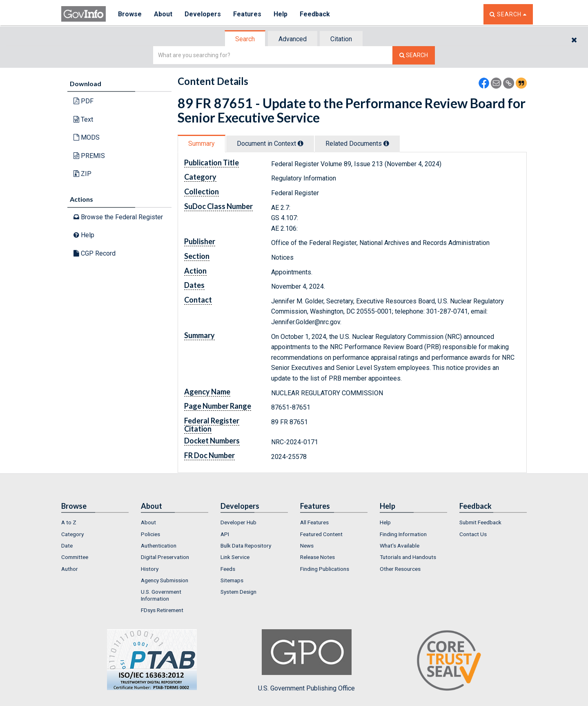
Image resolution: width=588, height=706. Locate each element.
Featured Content (321, 534)
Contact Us (473, 534)
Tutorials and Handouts (408, 557)
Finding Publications (325, 569)
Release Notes (317, 557)
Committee (75, 557)
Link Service (235, 557)
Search (245, 39)
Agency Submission (165, 580)
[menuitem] (95, 522)
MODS (87, 137)
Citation (341, 39)
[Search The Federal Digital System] (414, 55)
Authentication (159, 546)
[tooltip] (301, 143)
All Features (314, 522)
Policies (150, 534)
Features (247, 14)
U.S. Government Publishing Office (306, 661)
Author (70, 569)
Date (67, 546)
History (150, 569)
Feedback (315, 14)
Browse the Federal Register (118, 217)
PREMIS (89, 156)
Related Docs (357, 144)
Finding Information (403, 534)
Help (281, 14)
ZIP (82, 174)
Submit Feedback (480, 522)
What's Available (400, 546)
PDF (84, 101)
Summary (202, 144)
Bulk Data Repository (246, 546)
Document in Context (270, 144)
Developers (203, 14)
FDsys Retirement (162, 610)
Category (72, 534)
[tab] (245, 39)
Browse (130, 14)
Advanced (293, 39)
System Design (238, 592)
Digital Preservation (165, 557)
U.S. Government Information (161, 595)
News (307, 546)
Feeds (228, 569)
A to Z (69, 522)
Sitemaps (232, 580)
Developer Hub (238, 522)
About (163, 14)
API (225, 534)
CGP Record (95, 253)
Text (83, 119)
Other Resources (400, 569)
